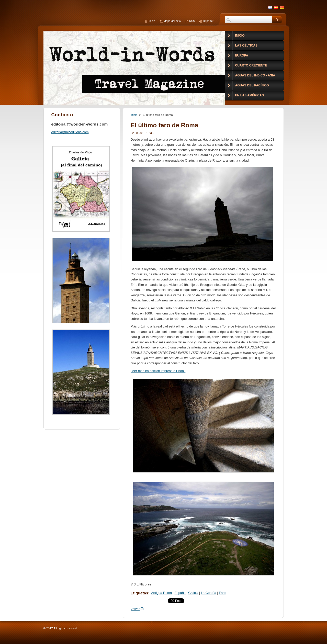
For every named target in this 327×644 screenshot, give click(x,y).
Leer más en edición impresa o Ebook (158, 371)
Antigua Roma (161, 593)
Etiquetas (139, 593)
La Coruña (209, 593)
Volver (135, 609)
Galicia (193, 593)
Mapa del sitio (172, 21)
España (180, 593)
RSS (192, 21)
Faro (222, 593)
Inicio (134, 115)
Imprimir (208, 21)
